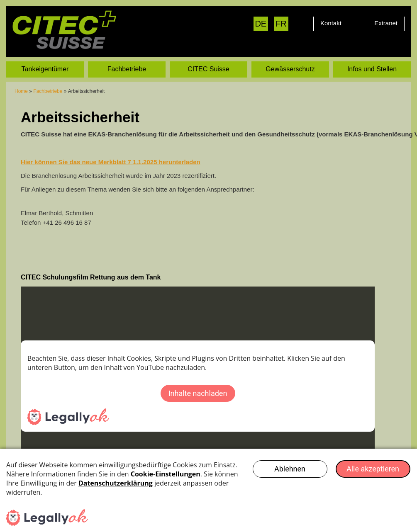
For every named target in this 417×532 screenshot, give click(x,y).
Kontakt (331, 23)
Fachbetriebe (127, 69)
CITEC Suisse (208, 69)
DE (261, 24)
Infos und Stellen (372, 69)
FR (281, 24)
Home (21, 91)
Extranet (386, 23)
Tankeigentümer (45, 69)
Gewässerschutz (290, 69)
